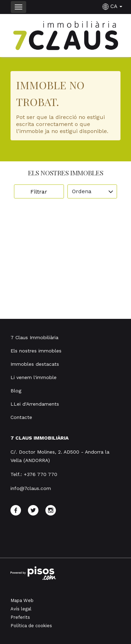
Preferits (20, 617)
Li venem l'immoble (34, 377)
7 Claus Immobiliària (34, 337)
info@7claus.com (31, 488)
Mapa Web (22, 600)
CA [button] (113, 6)
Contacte (21, 417)
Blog (16, 391)
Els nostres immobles (36, 351)
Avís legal (21, 609)
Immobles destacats (35, 364)
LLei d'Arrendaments (35, 404)
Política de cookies (31, 626)
